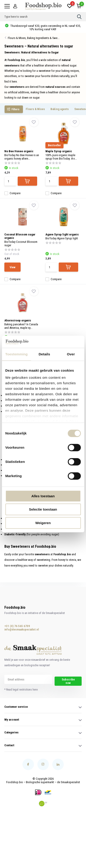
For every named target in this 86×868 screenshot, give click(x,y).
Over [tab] (71, 354)
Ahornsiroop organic (18, 320)
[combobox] (41, 17)
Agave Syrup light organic (62, 234)
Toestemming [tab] (17, 354)
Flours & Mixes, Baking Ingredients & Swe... (34, 38)
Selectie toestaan (43, 509)
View (12, 267)
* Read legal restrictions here (21, 690)
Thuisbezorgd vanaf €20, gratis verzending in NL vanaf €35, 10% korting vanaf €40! (45, 28)
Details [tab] (44, 354)
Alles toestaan (43, 496)
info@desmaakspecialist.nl (19, 629)
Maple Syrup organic (59, 151)
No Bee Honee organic (19, 151)
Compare (12, 193)
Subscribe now (68, 681)
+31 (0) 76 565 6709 (17, 626)
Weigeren (43, 523)
